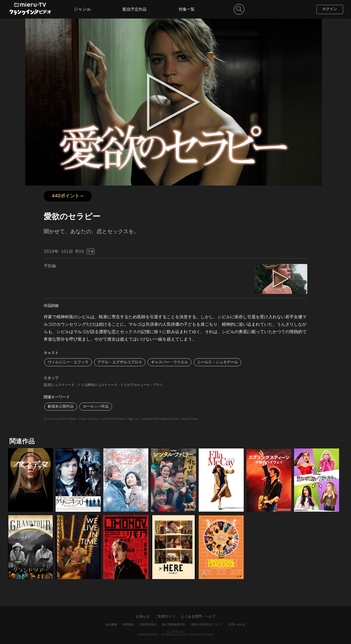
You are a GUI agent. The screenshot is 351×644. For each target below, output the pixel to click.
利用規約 (128, 625)
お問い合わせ (237, 625)
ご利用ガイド (165, 616)
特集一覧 (187, 9)
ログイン (330, 9)
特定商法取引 (148, 625)
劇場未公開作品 (61, 406)
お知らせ (143, 616)
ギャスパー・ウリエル (170, 362)
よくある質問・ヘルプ (198, 616)
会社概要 (111, 625)
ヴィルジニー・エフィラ (68, 362)
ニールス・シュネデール (217, 362)
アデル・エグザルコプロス (120, 362)
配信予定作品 (135, 9)
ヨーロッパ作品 (96, 406)
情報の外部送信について (207, 625)
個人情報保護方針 (174, 625)
